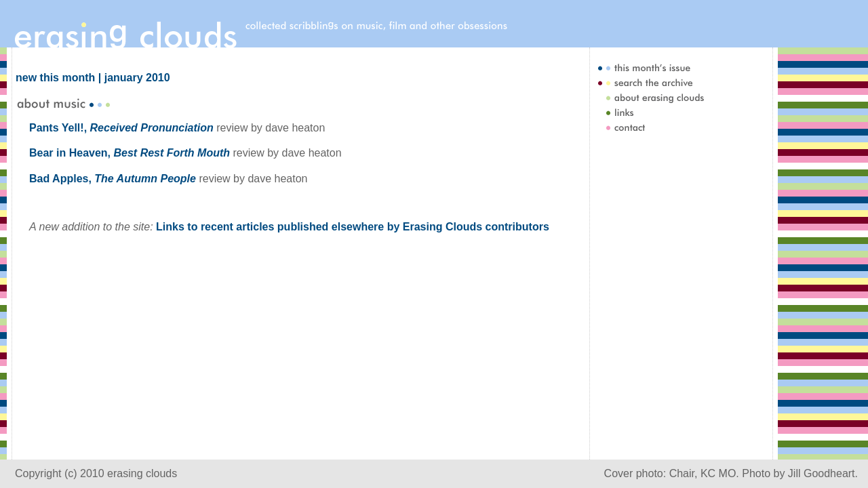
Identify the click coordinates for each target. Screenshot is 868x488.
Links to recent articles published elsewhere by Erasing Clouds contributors (353, 227)
